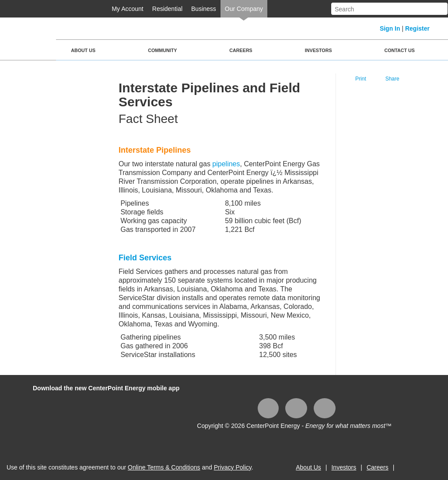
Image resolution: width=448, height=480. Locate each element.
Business (204, 9)
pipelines (226, 164)
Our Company (244, 9)
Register (417, 28)
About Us (83, 50)
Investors (318, 50)
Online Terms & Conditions (164, 467)
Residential (167, 9)
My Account (127, 9)
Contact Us (400, 50)
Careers (241, 50)
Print (361, 79)
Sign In (390, 28)
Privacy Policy (233, 467)
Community (162, 50)
